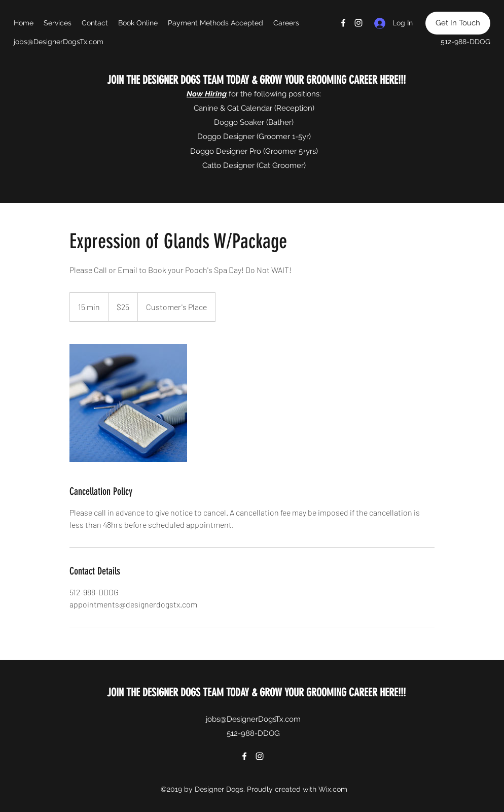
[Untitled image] (128, 403)
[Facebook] (343, 23)
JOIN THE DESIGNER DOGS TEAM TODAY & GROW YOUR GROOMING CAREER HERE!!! (255, 80)
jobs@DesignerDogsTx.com (59, 42)
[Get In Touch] (458, 23)
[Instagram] (358, 23)
